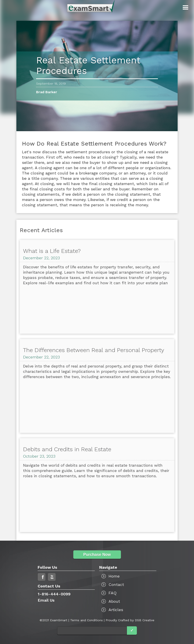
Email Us (46, 600)
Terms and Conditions (86, 620)
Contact (116, 584)
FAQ (113, 593)
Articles (116, 610)
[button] (186, 8)
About (114, 601)
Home (114, 576)
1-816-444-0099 (54, 594)
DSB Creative (145, 620)
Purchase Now (97, 555)
